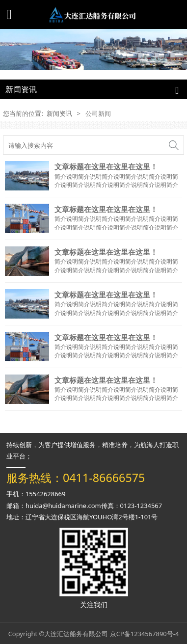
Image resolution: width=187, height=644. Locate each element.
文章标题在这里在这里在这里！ (106, 166)
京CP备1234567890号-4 (145, 634)
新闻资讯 (59, 113)
